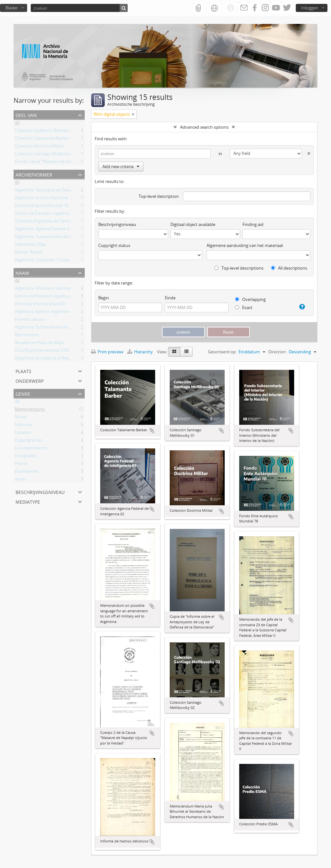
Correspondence (31, 449)
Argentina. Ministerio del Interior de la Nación (58, 289)
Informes (24, 426)
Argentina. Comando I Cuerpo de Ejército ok (57, 261)
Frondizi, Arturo (30, 320)
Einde (170, 298)
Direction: (278, 352)
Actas (20, 480)
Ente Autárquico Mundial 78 (42, 207)
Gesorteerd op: (222, 352)
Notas (21, 418)
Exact (244, 307)
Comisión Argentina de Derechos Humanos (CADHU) (65, 222)
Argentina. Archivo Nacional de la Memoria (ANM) (62, 199)
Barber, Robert (29, 253)
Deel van (26, 115)
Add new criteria (121, 166)
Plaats (23, 371)
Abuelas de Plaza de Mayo (40, 344)
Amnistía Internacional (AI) (40, 305)
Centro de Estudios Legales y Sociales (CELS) (57, 214)
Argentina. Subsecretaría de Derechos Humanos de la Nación (73, 328)
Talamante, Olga (30, 245)
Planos (21, 465)
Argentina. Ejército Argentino (42, 313)
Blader (12, 8)
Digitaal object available (193, 224)
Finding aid (253, 224)
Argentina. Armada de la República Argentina (58, 359)
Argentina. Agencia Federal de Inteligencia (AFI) (59, 230)
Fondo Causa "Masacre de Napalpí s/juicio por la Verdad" (69, 163)
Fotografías (26, 457)
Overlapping (250, 299)
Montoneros (27, 336)
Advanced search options (204, 127)
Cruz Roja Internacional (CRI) (42, 351)
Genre (23, 393)
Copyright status (114, 245)
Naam (22, 272)
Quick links (230, 8)
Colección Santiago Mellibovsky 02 (48, 155)
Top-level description (159, 196)
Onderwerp (30, 380)
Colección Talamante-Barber (42, 139)
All (17, 124)
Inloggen (310, 8)
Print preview (107, 352)
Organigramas (28, 441)
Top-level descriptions (239, 268)
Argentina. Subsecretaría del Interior (49, 238)
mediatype (28, 501)
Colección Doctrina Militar (39, 147)
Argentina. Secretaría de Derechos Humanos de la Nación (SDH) (75, 191)
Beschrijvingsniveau (40, 492)
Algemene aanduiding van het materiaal (245, 245)
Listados (23, 434)
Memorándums (30, 410)
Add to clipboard (152, 431)
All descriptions (289, 268)
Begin (104, 298)
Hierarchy (141, 352)
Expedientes (27, 472)
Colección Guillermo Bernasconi (45, 132)
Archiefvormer (34, 174)
